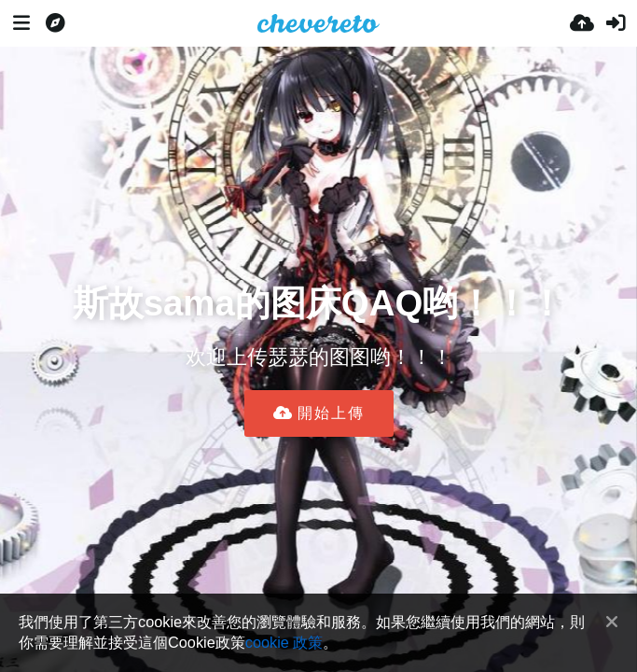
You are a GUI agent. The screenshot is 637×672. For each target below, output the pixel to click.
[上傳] (582, 23)
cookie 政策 (284, 642)
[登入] (616, 23)
